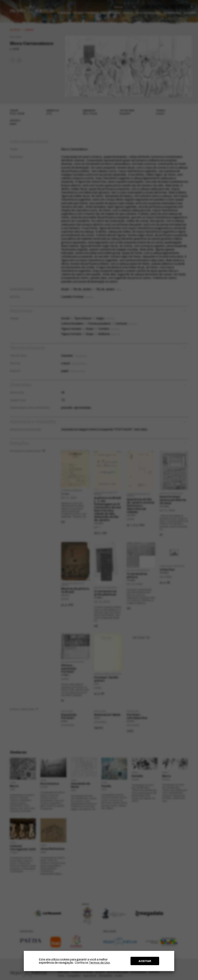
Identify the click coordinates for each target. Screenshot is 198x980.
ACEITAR (145, 961)
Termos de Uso (99, 963)
